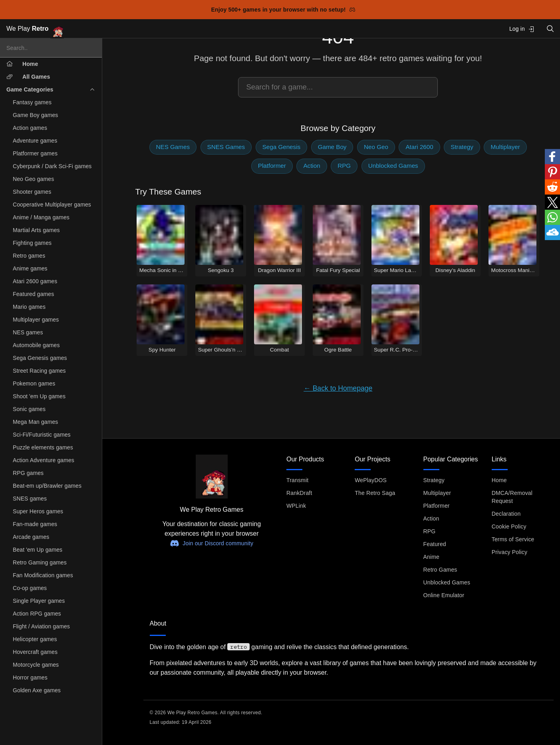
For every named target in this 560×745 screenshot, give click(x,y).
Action (312, 166)
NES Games (173, 147)
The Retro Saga (375, 493)
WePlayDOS (371, 480)
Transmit (297, 480)
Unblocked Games (393, 166)
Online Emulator (444, 595)
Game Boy (332, 147)
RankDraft (299, 493)
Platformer (272, 166)
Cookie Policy (509, 526)
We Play (35, 29)
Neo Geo (376, 147)
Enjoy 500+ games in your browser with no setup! (283, 10)
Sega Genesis (281, 147)
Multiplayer (505, 147)
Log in (522, 29)
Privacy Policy (509, 552)
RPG (344, 166)
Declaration (506, 514)
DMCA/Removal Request (512, 497)
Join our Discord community (211, 543)
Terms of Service (513, 539)
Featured (435, 544)
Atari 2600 (419, 147)
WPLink (296, 506)
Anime (431, 557)
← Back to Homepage (338, 388)
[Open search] (550, 29)
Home (499, 480)
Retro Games (440, 570)
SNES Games (226, 147)
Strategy (462, 147)
